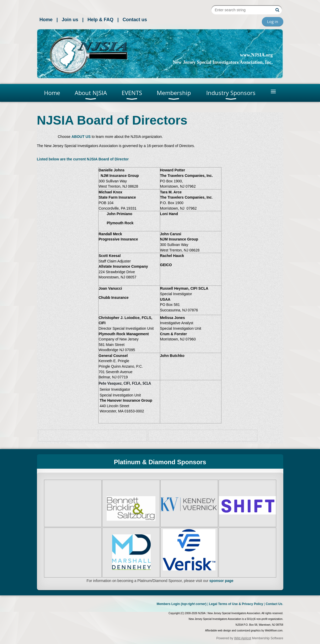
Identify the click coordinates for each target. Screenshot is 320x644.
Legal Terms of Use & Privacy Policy (236, 604)
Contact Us (274, 604)
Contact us (135, 20)
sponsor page (221, 581)
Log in (273, 21)
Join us (70, 20)
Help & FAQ (101, 20)
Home (46, 20)
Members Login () (182, 604)
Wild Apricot (243, 638)
